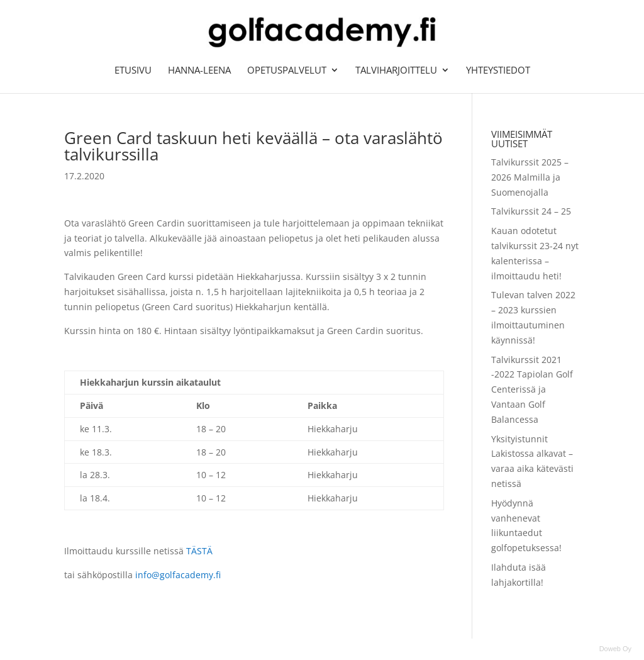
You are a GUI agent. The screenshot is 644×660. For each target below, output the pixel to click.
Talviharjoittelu (396, 71)
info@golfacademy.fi (177, 575)
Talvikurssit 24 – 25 (531, 211)
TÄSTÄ (199, 551)
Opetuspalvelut (287, 71)
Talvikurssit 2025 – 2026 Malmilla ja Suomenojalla (530, 177)
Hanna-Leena (199, 71)
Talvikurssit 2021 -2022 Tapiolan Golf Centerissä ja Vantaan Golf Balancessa (532, 389)
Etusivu (133, 71)
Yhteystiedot (498, 71)
